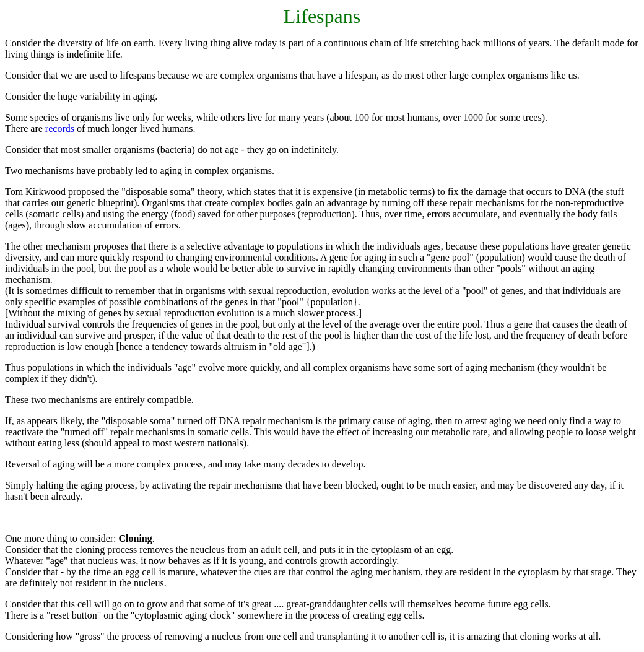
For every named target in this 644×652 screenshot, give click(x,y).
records (60, 128)
